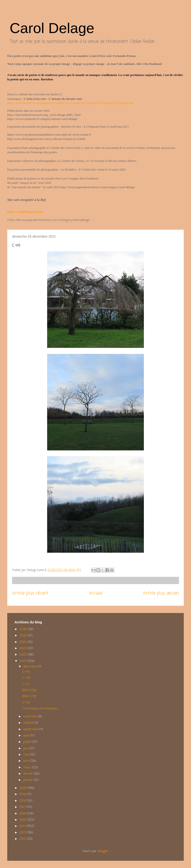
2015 (23, 820)
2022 (24, 655)
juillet (27, 742)
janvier (28, 780)
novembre (31, 717)
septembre (31, 729)
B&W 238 (29, 696)
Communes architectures (40, 709)
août (27, 736)
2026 (24, 629)
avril (27, 761)
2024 (23, 642)
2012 (23, 839)
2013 (23, 833)
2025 (24, 636)
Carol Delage (52, 28)
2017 (23, 807)
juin (26, 748)
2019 (23, 794)
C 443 (26, 672)
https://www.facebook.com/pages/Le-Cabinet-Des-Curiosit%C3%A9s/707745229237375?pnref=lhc (70, 103)
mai (26, 755)
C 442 (26, 678)
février (28, 774)
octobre (29, 723)
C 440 (26, 703)
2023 (23, 648)
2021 (23, 661)
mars (28, 768)
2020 (23, 788)
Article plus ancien (161, 593)
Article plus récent (30, 593)
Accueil (96, 593)
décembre (30, 667)
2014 (23, 826)
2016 (23, 814)
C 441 (26, 684)
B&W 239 (29, 690)
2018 (23, 801)
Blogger (103, 851)
